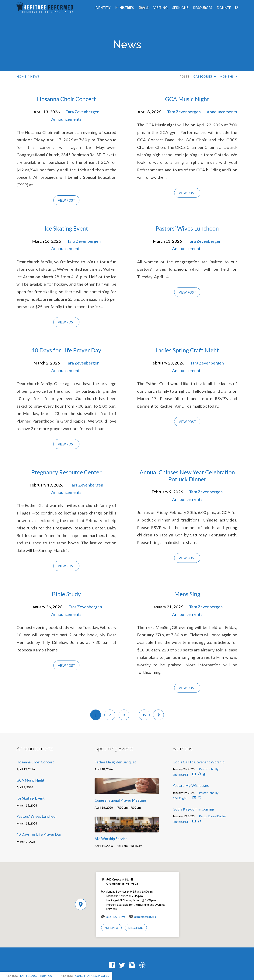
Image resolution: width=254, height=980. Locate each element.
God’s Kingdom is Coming (193, 809)
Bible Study (66, 594)
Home (21, 76)
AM (175, 798)
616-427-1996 (116, 917)
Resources (203, 8)
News (35, 76)
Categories (205, 76)
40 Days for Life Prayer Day (66, 350)
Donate (224, 8)
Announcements (66, 119)
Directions (136, 928)
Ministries (124, 8)
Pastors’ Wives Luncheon (187, 228)
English (177, 774)
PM (186, 774)
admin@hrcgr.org (145, 917)
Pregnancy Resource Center (66, 472)
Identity (103, 8)
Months (229, 76)
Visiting (160, 8)
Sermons (180, 8)
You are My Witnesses (191, 785)
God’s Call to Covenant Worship (198, 762)
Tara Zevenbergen (83, 112)
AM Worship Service (111, 839)
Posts (184, 76)
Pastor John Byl (209, 769)
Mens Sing (187, 594)
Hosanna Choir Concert (66, 99)
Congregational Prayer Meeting (120, 800)
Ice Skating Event (66, 228)
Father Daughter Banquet (115, 762)
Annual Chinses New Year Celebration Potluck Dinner (187, 476)
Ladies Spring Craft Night (187, 350)
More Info (111, 928)
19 (144, 715)
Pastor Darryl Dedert (213, 816)
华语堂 (144, 8)
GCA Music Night (187, 99)
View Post (66, 200)
